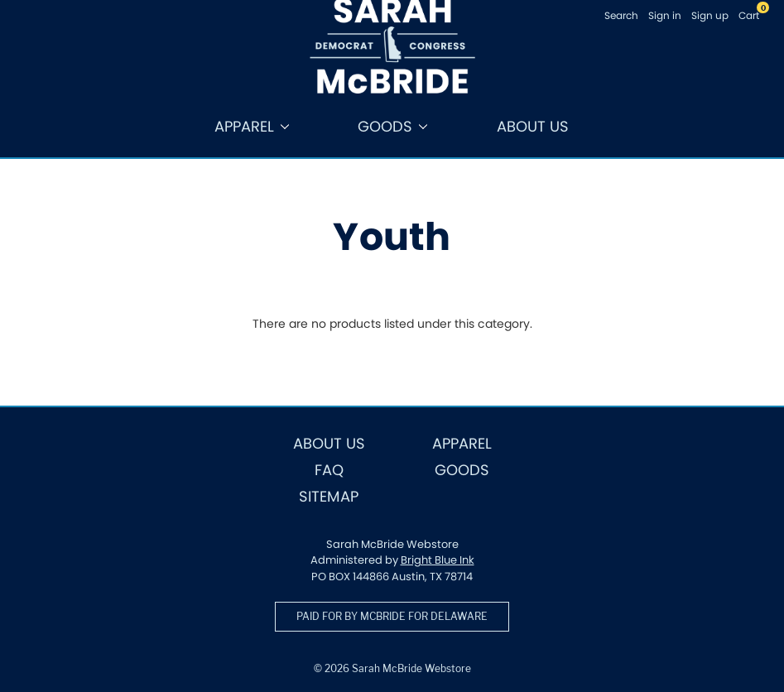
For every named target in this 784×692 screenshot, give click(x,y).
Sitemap (329, 496)
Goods (392, 126)
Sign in (665, 15)
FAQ (329, 470)
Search (621, 15)
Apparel (252, 126)
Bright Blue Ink (438, 560)
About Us (533, 126)
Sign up (710, 15)
